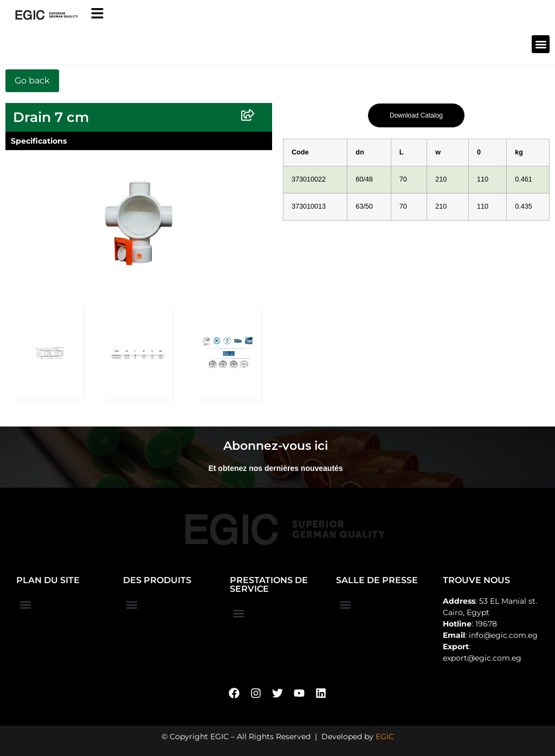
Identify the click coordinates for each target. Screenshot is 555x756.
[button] (541, 44)
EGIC (385, 736)
